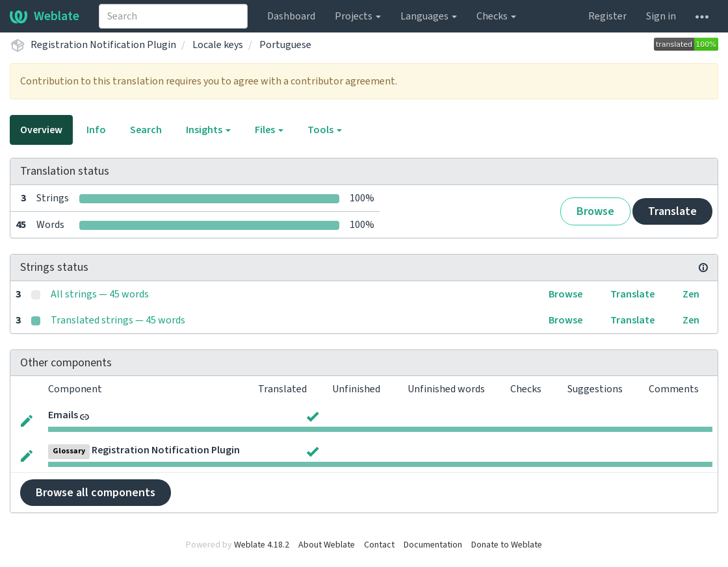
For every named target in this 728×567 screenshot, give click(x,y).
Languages (429, 16)
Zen (691, 294)
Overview (41, 130)
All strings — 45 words (100, 294)
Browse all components (96, 493)
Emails (63, 415)
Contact (379, 545)
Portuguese (285, 45)
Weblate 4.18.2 (262, 545)
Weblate (45, 16)
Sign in (661, 16)
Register (607, 16)
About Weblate (327, 545)
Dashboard (291, 16)
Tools (325, 130)
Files (269, 130)
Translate (672, 211)
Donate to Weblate (507, 545)
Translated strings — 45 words (118, 320)
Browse (595, 211)
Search (146, 130)
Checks (496, 16)
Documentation (433, 545)
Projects (358, 16)
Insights (208, 130)
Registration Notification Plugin (103, 45)
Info (96, 130)
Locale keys (218, 45)
